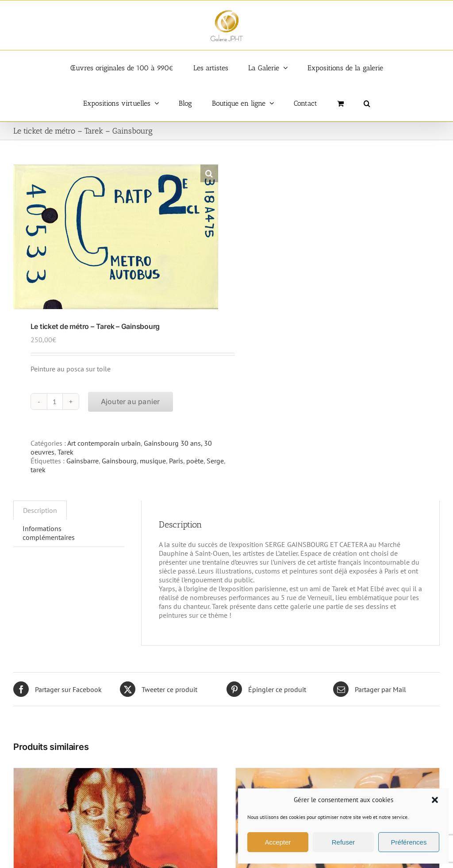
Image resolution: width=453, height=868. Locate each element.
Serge (215, 461)
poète (195, 461)
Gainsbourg (119, 461)
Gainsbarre (83, 461)
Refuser (344, 842)
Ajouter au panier (131, 401)
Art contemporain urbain (104, 443)
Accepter (278, 842)
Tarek (65, 452)
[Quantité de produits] (55, 401)
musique (153, 461)
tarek (38, 470)
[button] (435, 800)
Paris (176, 461)
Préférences (409, 842)
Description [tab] (40, 510)
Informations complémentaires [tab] (49, 533)
